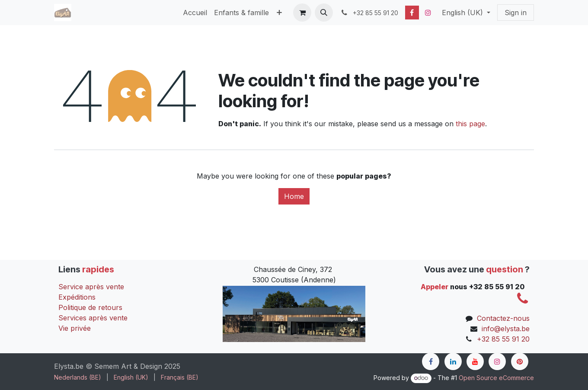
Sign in (516, 13)
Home (294, 196)
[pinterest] (520, 361)
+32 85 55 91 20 (503, 339)
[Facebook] (412, 13)
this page (470, 124)
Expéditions (77, 297)
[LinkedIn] (453, 361)
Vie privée (75, 328)
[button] (324, 13)
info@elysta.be (506, 329)
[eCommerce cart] (302, 13)
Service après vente (91, 287)
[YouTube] (475, 361)
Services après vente (93, 318)
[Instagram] (428, 13)
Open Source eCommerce (496, 378)
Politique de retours (90, 307)
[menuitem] (195, 13)
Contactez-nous (503, 318)
